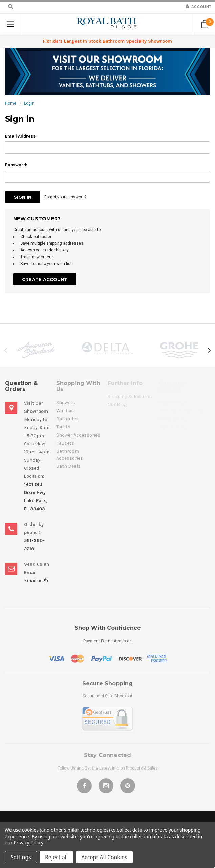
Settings (21, 857)
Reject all (56, 857)
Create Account (45, 279)
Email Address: (21, 136)
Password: (16, 165)
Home (11, 103)
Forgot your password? (65, 197)
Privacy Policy (28, 842)
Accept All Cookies (104, 857)
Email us (36, 581)
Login (29, 103)
